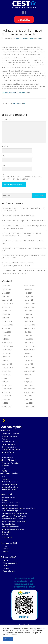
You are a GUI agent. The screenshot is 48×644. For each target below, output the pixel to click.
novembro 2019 (30, 407)
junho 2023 (6, 335)
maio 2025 (28, 293)
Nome (5, 147)
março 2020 (28, 403)
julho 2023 (28, 332)
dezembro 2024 (7, 304)
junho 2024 (6, 314)
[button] (24, 13)
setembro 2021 (30, 371)
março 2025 (28, 297)
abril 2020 (5, 403)
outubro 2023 (7, 328)
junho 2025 (6, 293)
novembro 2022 (30, 346)
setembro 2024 (30, 307)
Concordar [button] (8, 639)
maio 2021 (28, 378)
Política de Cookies (10, 635)
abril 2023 (5, 339)
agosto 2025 (6, 289)
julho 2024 (28, 311)
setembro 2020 (30, 392)
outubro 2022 (7, 350)
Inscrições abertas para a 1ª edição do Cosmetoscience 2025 (24, 255)
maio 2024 (28, 314)
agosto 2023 (6, 332)
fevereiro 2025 (7, 300)
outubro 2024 (7, 307)
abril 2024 (5, 318)
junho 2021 (6, 378)
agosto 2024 (6, 311)
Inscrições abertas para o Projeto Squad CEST (18, 248)
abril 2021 (5, 382)
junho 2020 (6, 399)
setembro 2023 (30, 328)
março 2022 (28, 360)
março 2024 (28, 318)
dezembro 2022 (7, 346)
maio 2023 (28, 335)
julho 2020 (28, 396)
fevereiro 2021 (7, 385)
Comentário (8, 120)
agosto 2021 (6, 374)
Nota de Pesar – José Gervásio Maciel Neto (17, 241)
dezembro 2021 (7, 367)
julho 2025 (28, 289)
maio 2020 (28, 399)
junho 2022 (6, 357)
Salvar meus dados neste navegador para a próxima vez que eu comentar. (22, 178)
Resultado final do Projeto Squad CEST (16, 221)
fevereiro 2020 (7, 407)
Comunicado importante (10, 216)
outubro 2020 (7, 392)
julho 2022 (28, 353)
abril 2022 (5, 360)
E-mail (5, 156)
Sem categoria (19, 104)
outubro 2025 (7, 286)
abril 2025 (5, 297)
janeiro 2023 (29, 343)
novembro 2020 (30, 389)
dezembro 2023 (7, 325)
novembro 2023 (30, 325)
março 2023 (28, 339)
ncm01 (41, 38)
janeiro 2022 (29, 364)
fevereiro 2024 (7, 321)
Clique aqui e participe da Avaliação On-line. (16, 92)
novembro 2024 (30, 304)
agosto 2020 (6, 396)
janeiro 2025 (29, 300)
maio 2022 (28, 357)
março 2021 (28, 382)
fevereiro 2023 (7, 343)
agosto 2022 (6, 353)
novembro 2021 (30, 367)
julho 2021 (28, 374)
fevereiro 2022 (7, 364)
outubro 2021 (7, 371)
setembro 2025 (30, 286)
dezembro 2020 (7, 389)
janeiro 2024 (29, 321)
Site (3, 165)
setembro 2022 (30, 350)
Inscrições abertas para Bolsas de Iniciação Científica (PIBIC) (23, 208)
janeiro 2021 (29, 385)
